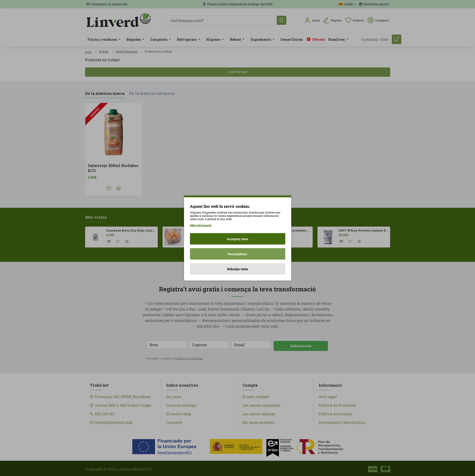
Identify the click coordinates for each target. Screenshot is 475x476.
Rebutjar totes (238, 269)
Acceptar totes (237, 239)
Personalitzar (237, 254)
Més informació (201, 225)
